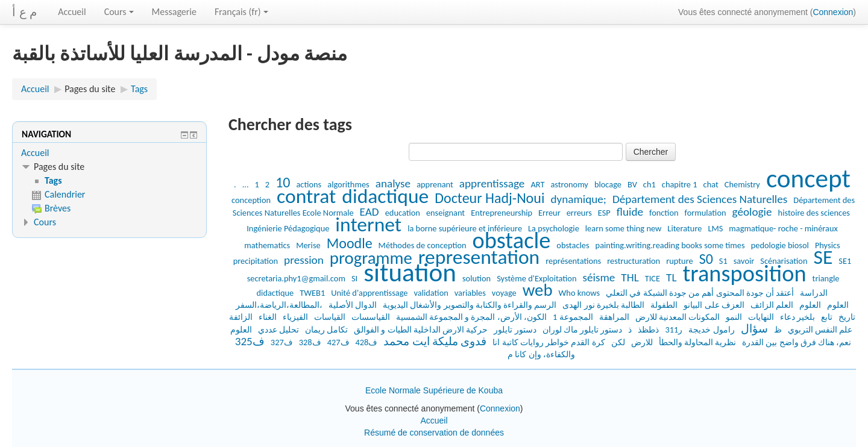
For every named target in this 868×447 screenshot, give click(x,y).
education (403, 213)
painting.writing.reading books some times (670, 245)
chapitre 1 (680, 184)
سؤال (754, 329)
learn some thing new (624, 228)
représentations (573, 261)
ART (537, 184)
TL (671, 277)
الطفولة (664, 305)
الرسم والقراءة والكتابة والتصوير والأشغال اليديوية (470, 305)
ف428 (367, 342)
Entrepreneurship (502, 213)
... (246, 184)
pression (304, 260)
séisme (599, 277)
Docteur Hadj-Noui (489, 198)
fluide (630, 212)
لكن (618, 342)
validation (431, 293)
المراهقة (614, 317)
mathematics (267, 245)
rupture (679, 261)
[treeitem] (109, 153)
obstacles (573, 245)
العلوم (810, 305)
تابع (827, 317)
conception (251, 200)
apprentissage (492, 183)
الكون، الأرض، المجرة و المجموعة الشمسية (471, 317)
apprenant (435, 184)
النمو (734, 317)
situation (410, 273)
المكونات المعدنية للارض (678, 317)
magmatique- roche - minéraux (783, 228)
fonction (664, 213)
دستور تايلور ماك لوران (583, 330)
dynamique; (578, 199)
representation (479, 257)
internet (368, 224)
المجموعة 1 (573, 317)
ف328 (310, 342)
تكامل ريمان (326, 330)
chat (711, 184)
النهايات (761, 317)
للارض (642, 342)
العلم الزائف (772, 305)
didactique (385, 196)
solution (476, 278)
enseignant (445, 213)
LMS (715, 228)
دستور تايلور (515, 330)
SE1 (845, 261)
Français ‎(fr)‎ (241, 12)
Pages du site (90, 89)
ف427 (338, 342)
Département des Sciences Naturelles (700, 199)
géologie (752, 212)
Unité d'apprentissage (369, 293)
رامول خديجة (711, 330)
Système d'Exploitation (536, 278)
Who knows (580, 293)
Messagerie (174, 12)
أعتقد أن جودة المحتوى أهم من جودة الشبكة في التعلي (700, 293)
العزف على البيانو (714, 305)
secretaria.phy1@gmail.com (296, 278)
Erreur (549, 213)
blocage (608, 184)
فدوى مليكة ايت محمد (435, 341)
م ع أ (24, 12)
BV (632, 184)
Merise (308, 245)
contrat (306, 196)
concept (808, 179)
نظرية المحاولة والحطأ (698, 342)
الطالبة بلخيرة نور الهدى (603, 305)
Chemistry (742, 184)
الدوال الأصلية (353, 305)
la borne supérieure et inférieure (465, 228)
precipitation (256, 261)
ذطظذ (648, 330)
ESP (604, 213)
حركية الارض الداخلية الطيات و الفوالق (421, 330)
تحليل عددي (278, 330)
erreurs (579, 213)
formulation (706, 213)
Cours (119, 12)
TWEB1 (312, 293)
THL (630, 277)
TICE (653, 278)
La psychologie (554, 228)
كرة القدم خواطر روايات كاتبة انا (549, 342)
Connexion (833, 12)
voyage (504, 293)
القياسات (330, 317)
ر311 (674, 330)
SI (354, 278)
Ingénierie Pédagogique (288, 228)
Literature (684, 228)
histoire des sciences (814, 213)
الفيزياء (295, 317)
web (538, 290)
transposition (745, 273)
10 (283, 182)
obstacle (512, 240)
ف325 (250, 341)
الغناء (268, 317)
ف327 (282, 342)
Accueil (72, 12)
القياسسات (371, 317)
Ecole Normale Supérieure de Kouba (434, 390)
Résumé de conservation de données (434, 433)
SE (823, 257)
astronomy (569, 184)
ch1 (649, 184)
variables (470, 293)
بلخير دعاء (797, 317)
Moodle (350, 243)
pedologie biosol (780, 245)
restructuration (634, 261)
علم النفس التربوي (820, 330)
